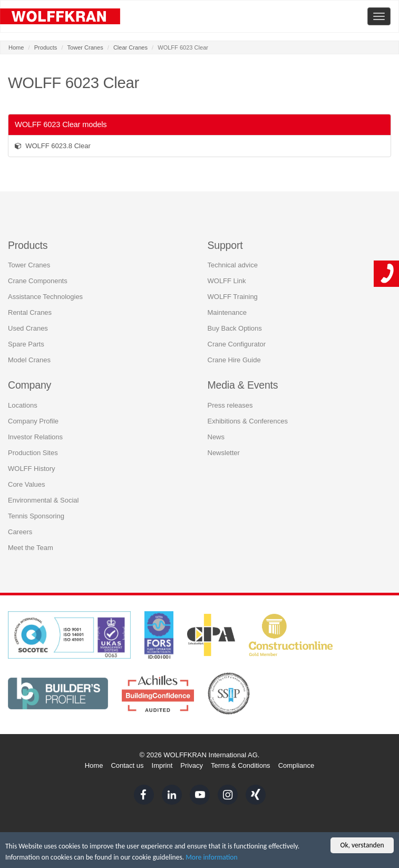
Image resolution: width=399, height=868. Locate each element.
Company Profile (33, 421)
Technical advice (233, 265)
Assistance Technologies (45, 297)
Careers (20, 532)
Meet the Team (31, 548)
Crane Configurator (237, 344)
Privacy (192, 765)
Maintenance (227, 312)
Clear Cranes (130, 47)
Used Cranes (28, 328)
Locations (23, 405)
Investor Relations (35, 437)
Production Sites (33, 453)
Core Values (27, 484)
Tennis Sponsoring (36, 516)
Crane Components (38, 281)
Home (16, 47)
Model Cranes (29, 360)
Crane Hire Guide (234, 360)
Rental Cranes (30, 312)
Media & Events (243, 385)
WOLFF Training (233, 297)
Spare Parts (26, 344)
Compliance (296, 765)
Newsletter (224, 453)
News (216, 437)
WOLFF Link (227, 281)
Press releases (230, 405)
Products (46, 47)
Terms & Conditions (241, 765)
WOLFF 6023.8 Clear (53, 146)
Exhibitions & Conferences (248, 421)
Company (30, 385)
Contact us (127, 765)
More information (211, 857)
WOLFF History (32, 469)
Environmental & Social (43, 500)
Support (225, 245)
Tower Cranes (85, 47)
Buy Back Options (235, 328)
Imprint (162, 765)
